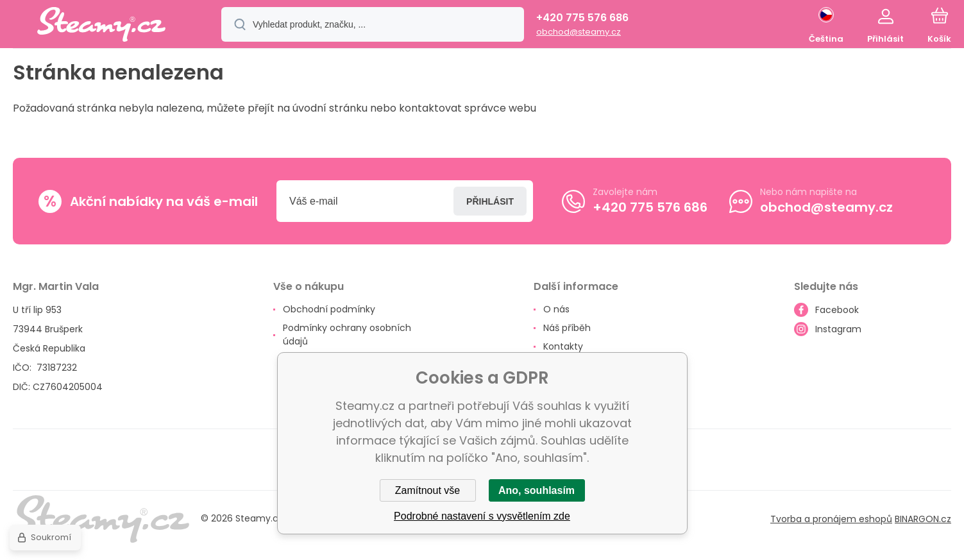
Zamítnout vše (427, 490)
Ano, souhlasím (537, 490)
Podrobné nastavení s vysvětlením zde (482, 516)
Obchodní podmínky (329, 309)
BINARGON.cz (923, 518)
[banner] (101, 26)
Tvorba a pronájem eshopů (831, 518)
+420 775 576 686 (582, 18)
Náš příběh (567, 328)
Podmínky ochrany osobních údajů (347, 335)
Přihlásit (490, 201)
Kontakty (563, 346)
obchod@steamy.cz (579, 32)
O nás (556, 309)
